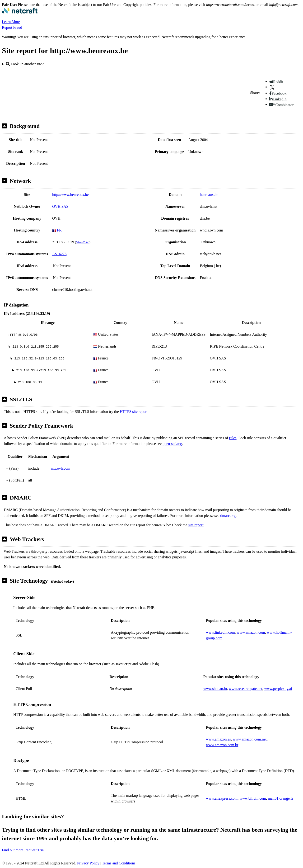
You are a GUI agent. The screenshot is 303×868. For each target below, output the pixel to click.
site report (196, 525)
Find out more (13, 850)
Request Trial (35, 850)
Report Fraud (12, 27)
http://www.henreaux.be (70, 195)
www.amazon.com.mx (250, 739)
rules (233, 438)
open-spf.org (172, 444)
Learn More (11, 22)
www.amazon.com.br (222, 745)
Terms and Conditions (119, 863)
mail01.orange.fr (281, 798)
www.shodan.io (215, 689)
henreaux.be (209, 195)
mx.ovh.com (61, 468)
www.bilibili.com (253, 798)
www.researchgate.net (245, 689)
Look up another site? (25, 64)
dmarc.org (228, 516)
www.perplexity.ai (278, 689)
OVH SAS (60, 206)
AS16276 (59, 254)
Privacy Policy (88, 863)
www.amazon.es (218, 739)
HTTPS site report (134, 412)
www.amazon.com (251, 632)
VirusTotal (83, 242)
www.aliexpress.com (222, 798)
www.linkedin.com (220, 632)
